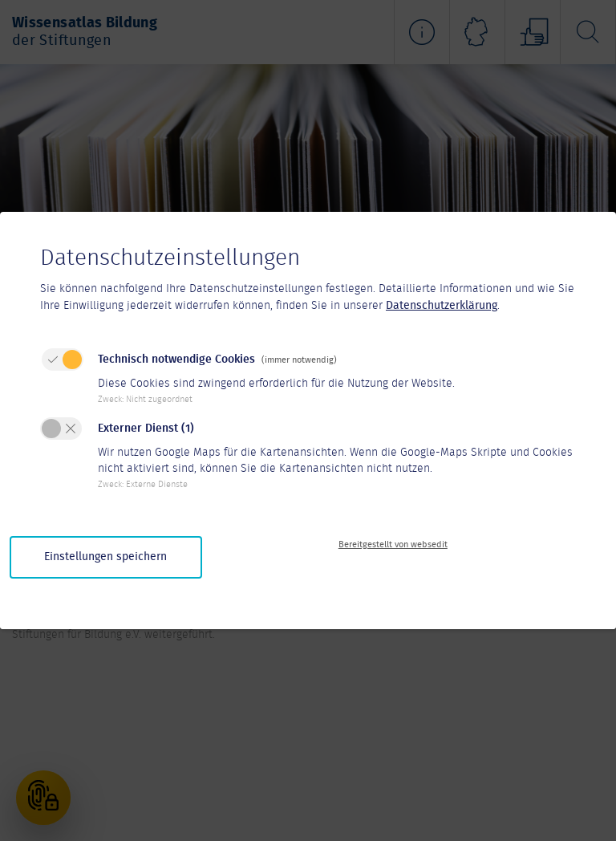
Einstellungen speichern (105, 557)
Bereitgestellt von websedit (393, 544)
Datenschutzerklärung (442, 306)
